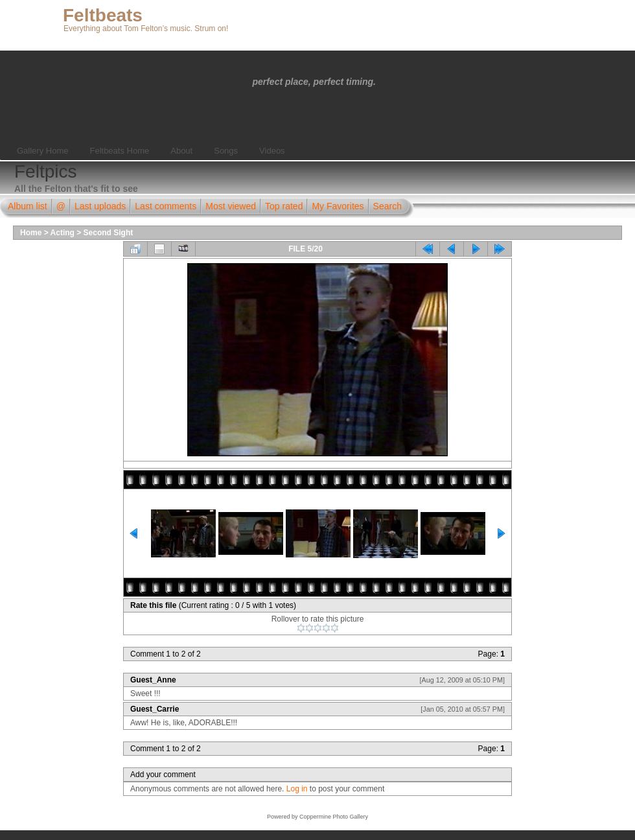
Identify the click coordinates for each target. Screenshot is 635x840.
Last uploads (100, 206)
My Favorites (338, 206)
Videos (272, 151)
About (181, 151)
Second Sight (109, 233)
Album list (28, 206)
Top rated (284, 206)
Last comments (166, 206)
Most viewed (231, 206)
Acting (63, 233)
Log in (297, 789)
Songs (226, 151)
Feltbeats (103, 15)
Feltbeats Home (119, 151)
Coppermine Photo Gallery (334, 817)
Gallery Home (42, 151)
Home (31, 233)
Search (387, 206)
